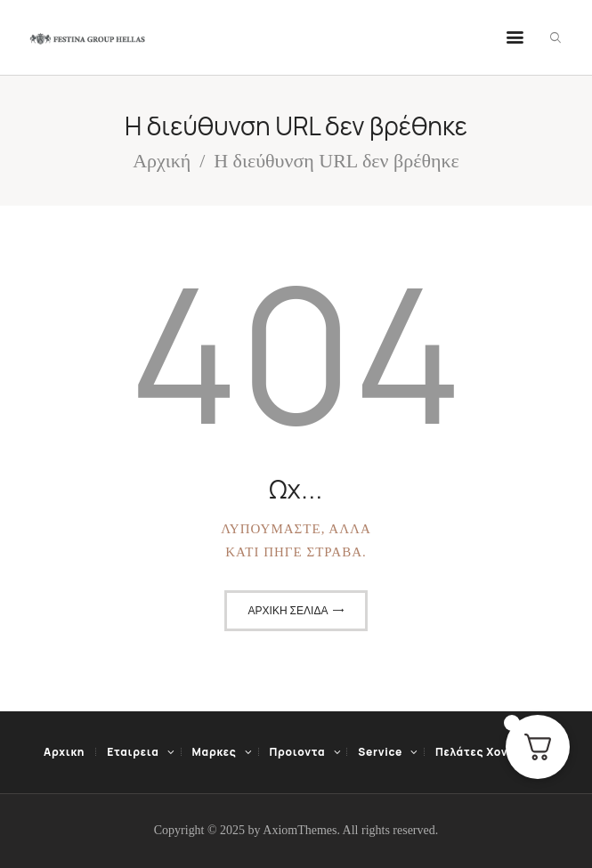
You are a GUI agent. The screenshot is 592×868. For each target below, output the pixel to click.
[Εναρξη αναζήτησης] (556, 38)
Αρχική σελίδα (288, 611)
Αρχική (162, 161)
